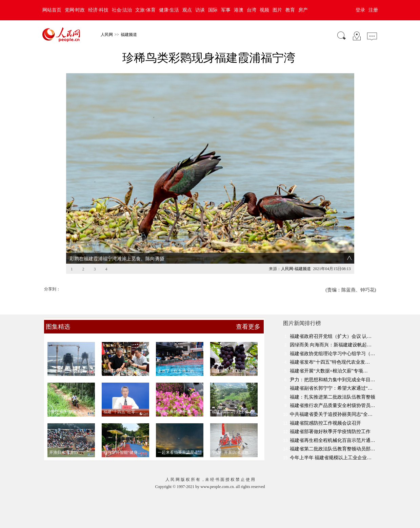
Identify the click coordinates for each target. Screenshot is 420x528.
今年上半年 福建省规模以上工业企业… (331, 458)
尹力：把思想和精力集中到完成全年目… (333, 380)
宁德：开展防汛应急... (232, 452)
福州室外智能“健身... (122, 452)
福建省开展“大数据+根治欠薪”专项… (329, 371)
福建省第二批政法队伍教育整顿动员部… (333, 449)
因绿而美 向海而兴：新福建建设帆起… (331, 345)
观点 (187, 10)
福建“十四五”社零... (121, 412)
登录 (360, 10)
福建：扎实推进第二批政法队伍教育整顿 (333, 397)
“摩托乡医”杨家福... (67, 412)
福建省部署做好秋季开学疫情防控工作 (330, 432)
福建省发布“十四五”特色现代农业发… (330, 362)
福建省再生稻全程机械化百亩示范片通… (333, 440)
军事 (226, 10)
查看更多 (248, 327)
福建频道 (129, 35)
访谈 (200, 10)
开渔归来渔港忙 (63, 452)
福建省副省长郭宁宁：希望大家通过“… (331, 388)
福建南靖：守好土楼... (232, 412)
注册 (373, 10)
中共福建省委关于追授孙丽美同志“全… (331, 414)
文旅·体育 (145, 10)
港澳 (239, 10)
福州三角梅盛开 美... (176, 412)
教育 (290, 10)
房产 (303, 10)
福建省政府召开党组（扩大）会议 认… (331, 336)
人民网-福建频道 (296, 269)
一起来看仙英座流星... (177, 452)
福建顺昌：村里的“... (231, 371)
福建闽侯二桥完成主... (69, 371)
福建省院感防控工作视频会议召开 (325, 423)
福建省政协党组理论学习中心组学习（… (333, 354)
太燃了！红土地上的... (177, 371)
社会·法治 (122, 10)
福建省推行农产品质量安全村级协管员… (333, 405)
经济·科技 (98, 10)
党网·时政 (75, 10)
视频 (264, 10)
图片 (277, 10)
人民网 (107, 35)
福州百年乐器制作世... (123, 371)
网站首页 (52, 10)
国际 (213, 10)
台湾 (252, 10)
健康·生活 (169, 10)
